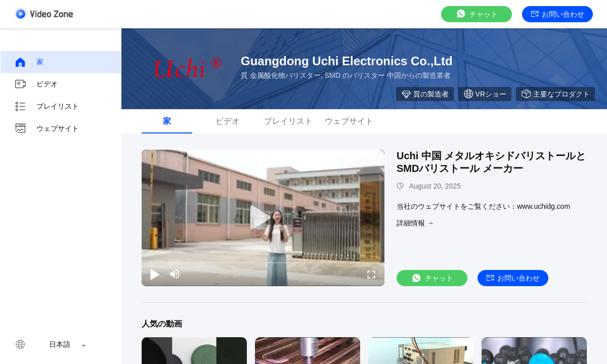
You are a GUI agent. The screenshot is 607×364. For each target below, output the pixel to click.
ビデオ (36, 84)
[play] (263, 218)
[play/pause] (155, 274)
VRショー (485, 94)
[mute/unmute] (175, 274)
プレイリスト (47, 107)
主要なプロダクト (555, 94)
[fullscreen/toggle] (371, 274)
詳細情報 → (415, 223)
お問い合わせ (558, 14)
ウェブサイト (47, 129)
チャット (476, 14)
